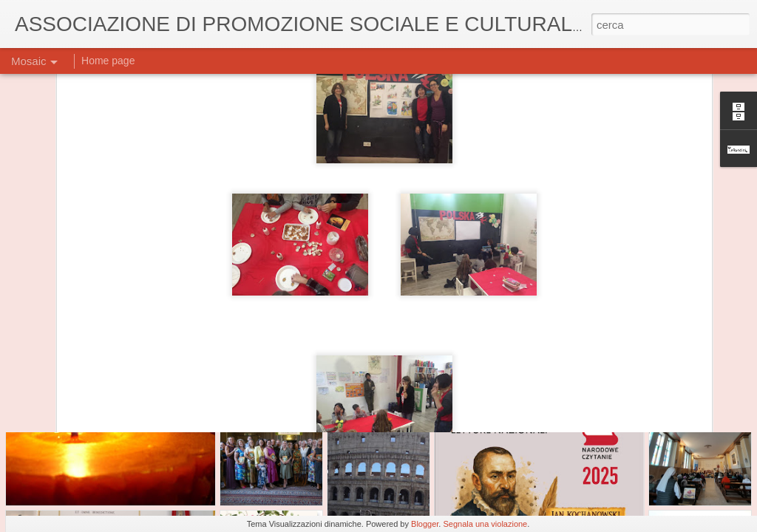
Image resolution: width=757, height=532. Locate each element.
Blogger (425, 524)
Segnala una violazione (485, 524)
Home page (108, 61)
